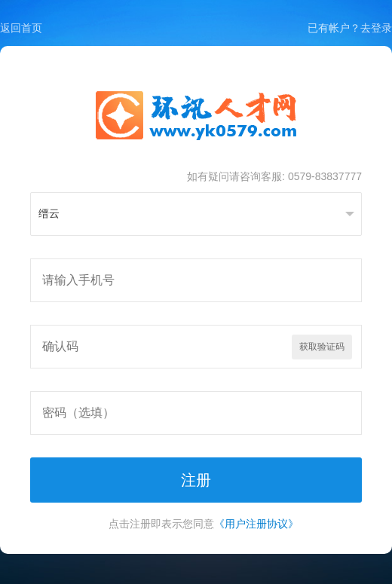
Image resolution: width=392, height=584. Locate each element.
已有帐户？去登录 (350, 28)
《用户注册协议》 (256, 524)
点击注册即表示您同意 (204, 524)
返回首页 (21, 28)
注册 (196, 480)
